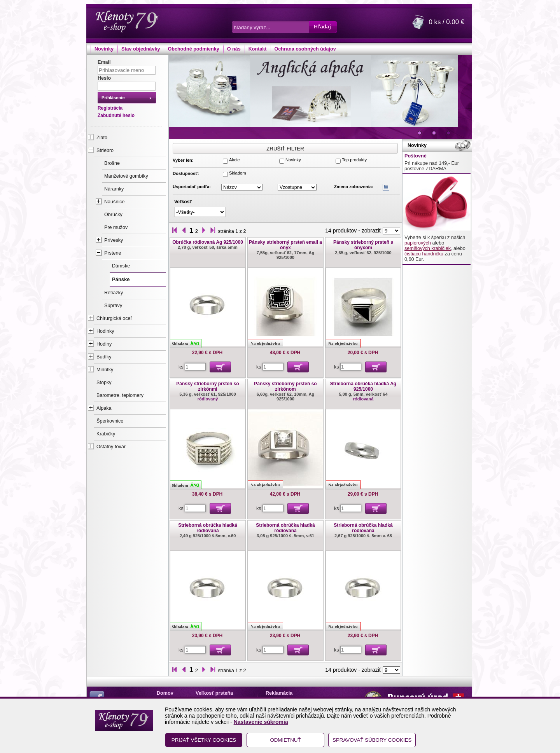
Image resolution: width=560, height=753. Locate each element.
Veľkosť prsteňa (214, 693)
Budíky (104, 357)
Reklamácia (279, 693)
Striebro (105, 150)
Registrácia (110, 108)
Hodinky (105, 331)
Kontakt (258, 49)
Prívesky (114, 240)
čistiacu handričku (424, 254)
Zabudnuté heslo (116, 115)
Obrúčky (113, 215)
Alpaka (104, 408)
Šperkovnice (110, 421)
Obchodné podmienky (193, 49)
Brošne (112, 163)
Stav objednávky (141, 49)
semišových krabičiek (428, 248)
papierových (418, 243)
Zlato (102, 138)
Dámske (121, 266)
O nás (234, 49)
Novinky (104, 49)
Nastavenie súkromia (261, 722)
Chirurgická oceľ (114, 318)
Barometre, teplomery (120, 395)
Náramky (114, 189)
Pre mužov (116, 227)
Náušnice (115, 202)
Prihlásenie (113, 98)
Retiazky (114, 293)
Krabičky (106, 434)
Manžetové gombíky (126, 176)
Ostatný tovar (111, 447)
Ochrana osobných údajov (305, 49)
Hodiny (104, 344)
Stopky (104, 383)
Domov (165, 693)
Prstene (113, 253)
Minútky (105, 370)
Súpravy (113, 306)
